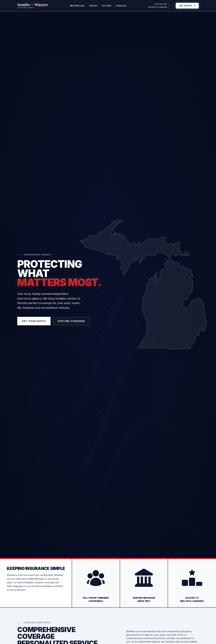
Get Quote (187, 6)
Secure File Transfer (159, 7)
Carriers (93, 6)
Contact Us (121, 6)
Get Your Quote (34, 321)
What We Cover (77, 6)
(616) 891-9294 (162, 4)
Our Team (106, 6)
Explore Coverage (71, 321)
